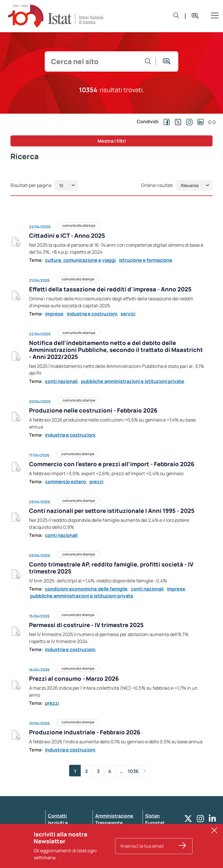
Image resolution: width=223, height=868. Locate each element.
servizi (128, 314)
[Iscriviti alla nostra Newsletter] (183, 850)
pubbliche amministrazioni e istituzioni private (133, 381)
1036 (133, 771)
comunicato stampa (79, 225)
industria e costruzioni (92, 314)
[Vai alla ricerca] (148, 61)
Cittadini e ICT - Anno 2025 (67, 236)
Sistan (152, 816)
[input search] (94, 61)
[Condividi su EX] (177, 121)
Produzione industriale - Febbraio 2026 (85, 732)
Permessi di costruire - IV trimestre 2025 (86, 625)
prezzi (96, 482)
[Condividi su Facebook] (166, 121)
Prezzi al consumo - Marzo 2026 (74, 679)
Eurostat (155, 823)
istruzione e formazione (146, 260)
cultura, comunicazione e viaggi (80, 260)
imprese (54, 314)
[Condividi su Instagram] (188, 121)
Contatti (57, 816)
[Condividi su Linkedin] (199, 121)
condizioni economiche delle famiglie (86, 589)
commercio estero (65, 482)
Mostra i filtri (112, 141)
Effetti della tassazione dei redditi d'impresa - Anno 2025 (110, 289)
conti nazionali (61, 381)
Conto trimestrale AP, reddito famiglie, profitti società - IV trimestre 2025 (111, 568)
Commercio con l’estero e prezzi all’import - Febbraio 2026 (112, 464)
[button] (176, 16)
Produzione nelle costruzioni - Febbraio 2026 (93, 410)
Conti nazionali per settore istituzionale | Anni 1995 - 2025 (112, 511)
